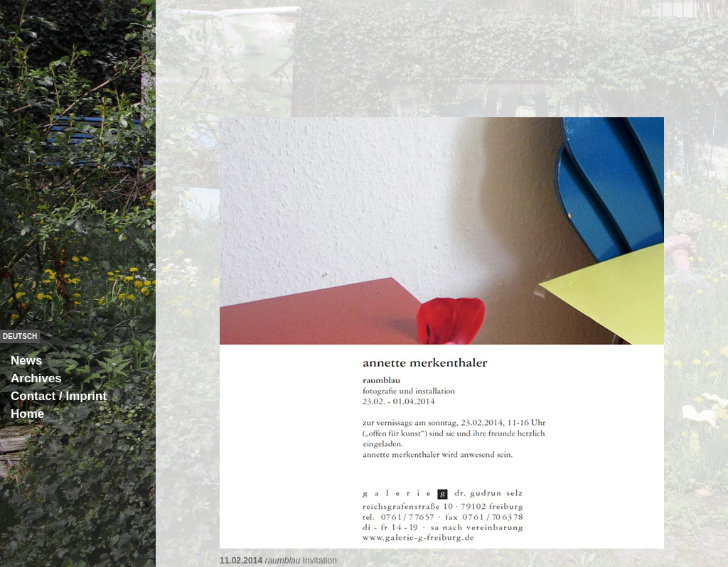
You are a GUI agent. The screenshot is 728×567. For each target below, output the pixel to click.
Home (27, 414)
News (26, 361)
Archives (36, 378)
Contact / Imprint (59, 396)
